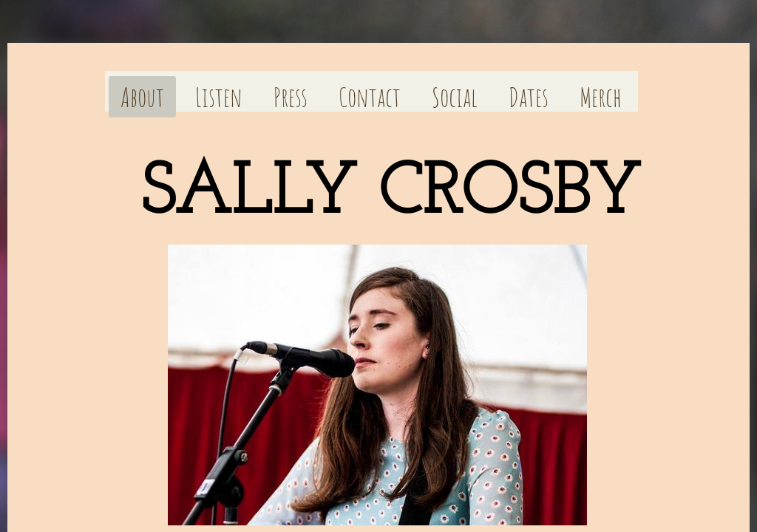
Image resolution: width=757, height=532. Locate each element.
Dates (529, 97)
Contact (370, 97)
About (142, 97)
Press (291, 97)
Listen (219, 97)
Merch (601, 97)
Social (455, 97)
